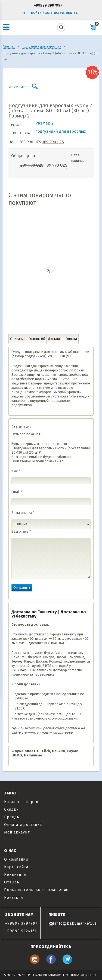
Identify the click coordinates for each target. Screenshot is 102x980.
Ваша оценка (23, 513)
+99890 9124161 (21, 931)
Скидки (11, 809)
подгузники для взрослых (61, 131)
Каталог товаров (21, 802)
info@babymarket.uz (73, 923)
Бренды (12, 817)
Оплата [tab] (71, 339)
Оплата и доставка (23, 825)
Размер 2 (44, 123)
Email (17, 492)
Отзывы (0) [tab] (37, 339)
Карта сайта (16, 867)
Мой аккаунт (17, 832)
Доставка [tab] (55, 339)
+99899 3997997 (48, 6)
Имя (16, 471)
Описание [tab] (18, 339)
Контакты (14, 898)
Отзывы (12, 882)
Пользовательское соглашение (36, 890)
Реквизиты (15, 875)
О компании (16, 859)
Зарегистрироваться (62, 13)
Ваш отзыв (21, 531)
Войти (32, 13)
